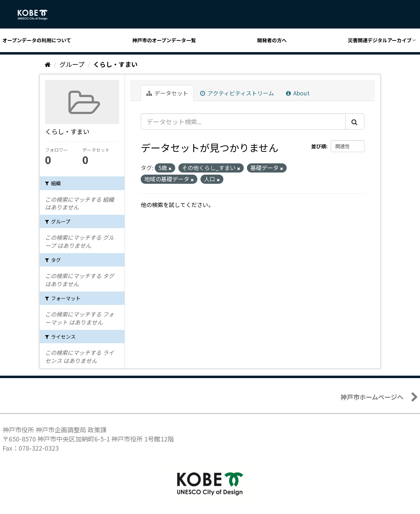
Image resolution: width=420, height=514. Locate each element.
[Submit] (355, 121)
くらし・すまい (115, 64)
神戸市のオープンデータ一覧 (164, 40)
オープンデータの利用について (37, 40)
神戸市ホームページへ (372, 397)
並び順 (319, 146)
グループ (72, 64)
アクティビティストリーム (237, 93)
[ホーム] (48, 64)
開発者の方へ (272, 40)
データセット (167, 93)
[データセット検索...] (243, 121)
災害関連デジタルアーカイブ (380, 40)
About (298, 93)
